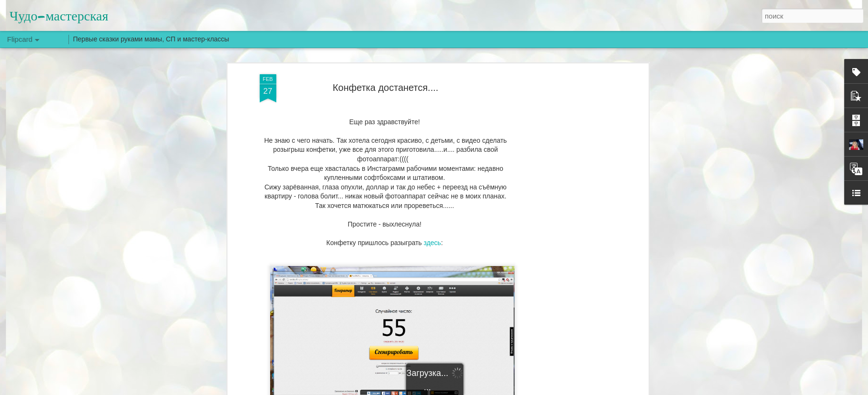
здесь (432, 243)
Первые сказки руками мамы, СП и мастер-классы (151, 39)
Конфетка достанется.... (385, 88)
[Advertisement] (564, 224)
